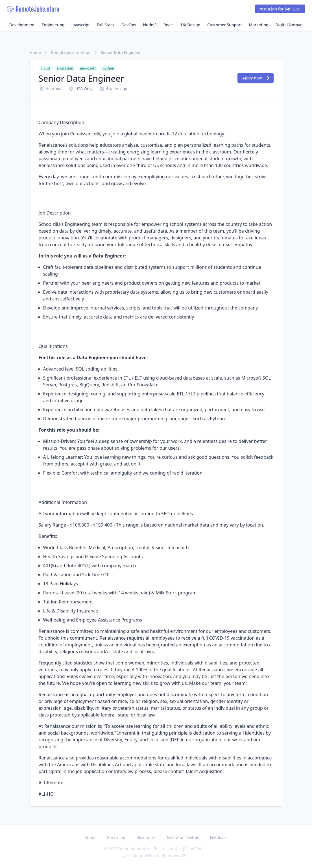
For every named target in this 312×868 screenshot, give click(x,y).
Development (22, 25)
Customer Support (225, 25)
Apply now (256, 78)
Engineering (53, 25)
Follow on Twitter (183, 837)
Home (35, 52)
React (169, 25)
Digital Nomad (289, 25)
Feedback (219, 837)
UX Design (191, 25)
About (90, 837)
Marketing (259, 25)
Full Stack (105, 25)
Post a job (116, 837)
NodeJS (150, 25)
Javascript (81, 25)
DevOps (129, 25)
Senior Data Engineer (121, 52)
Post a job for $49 (280, 9)
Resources (146, 837)
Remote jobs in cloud (71, 52)
